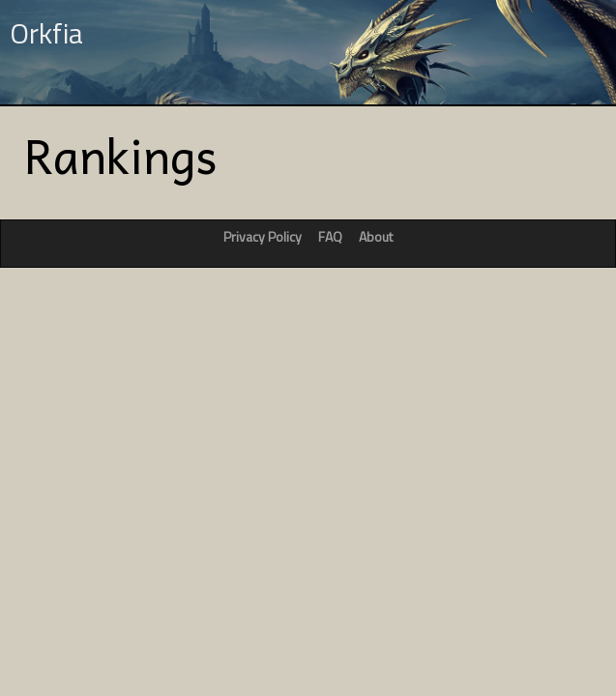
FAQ (330, 236)
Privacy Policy (263, 236)
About (376, 236)
